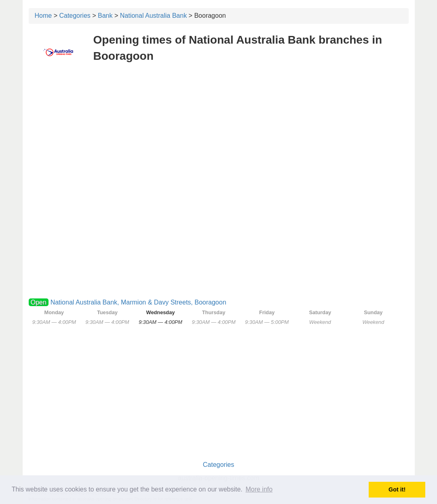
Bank (105, 16)
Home (43, 16)
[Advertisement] (219, 128)
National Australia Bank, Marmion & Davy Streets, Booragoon (138, 302)
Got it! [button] (397, 489)
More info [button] (259, 489)
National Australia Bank (153, 16)
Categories (75, 16)
